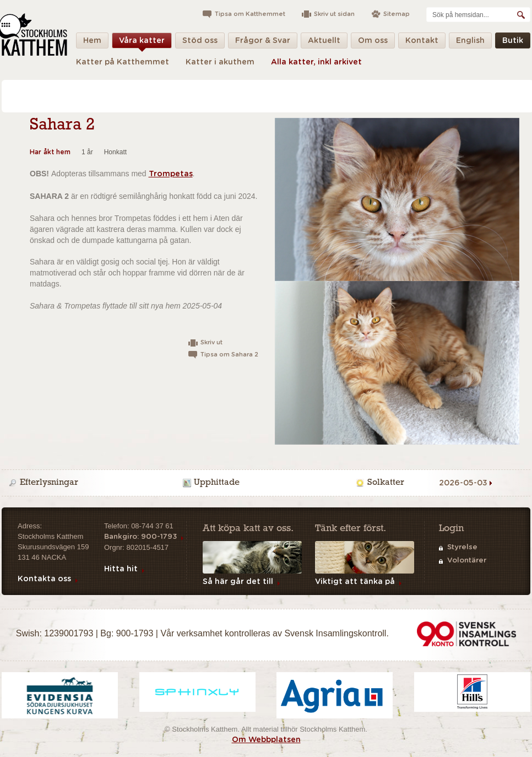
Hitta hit (121, 569)
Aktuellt (324, 43)
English (470, 43)
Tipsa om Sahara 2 (229, 355)
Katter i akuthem (220, 62)
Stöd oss (200, 43)
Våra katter (142, 43)
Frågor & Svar (263, 43)
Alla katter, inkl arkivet (316, 62)
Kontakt (422, 43)
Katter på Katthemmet (123, 62)
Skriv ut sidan (334, 14)
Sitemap (397, 14)
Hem (92, 43)
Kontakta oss (44, 579)
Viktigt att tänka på (355, 582)
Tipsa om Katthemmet (250, 14)
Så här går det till (238, 582)
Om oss (373, 43)
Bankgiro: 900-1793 (140, 537)
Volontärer (467, 561)
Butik (513, 43)
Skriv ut (211, 342)
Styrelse (462, 547)
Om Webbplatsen (266, 740)
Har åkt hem (50, 152)
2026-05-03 (463, 483)
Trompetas (171, 174)
